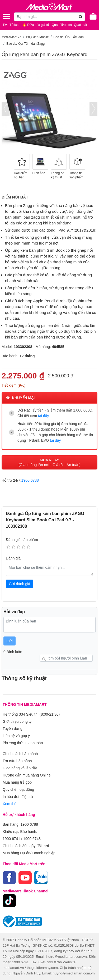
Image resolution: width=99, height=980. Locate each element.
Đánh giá (13, 558)
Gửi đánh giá (20, 584)
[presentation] (6, 109)
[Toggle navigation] (7, 16)
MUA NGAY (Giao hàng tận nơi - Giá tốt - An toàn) (49, 462)
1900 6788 (30, 480)
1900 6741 (11, 839)
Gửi (10, 641)
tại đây (43, 416)
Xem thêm (11, 804)
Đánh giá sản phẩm (22, 540)
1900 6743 (32, 839)
